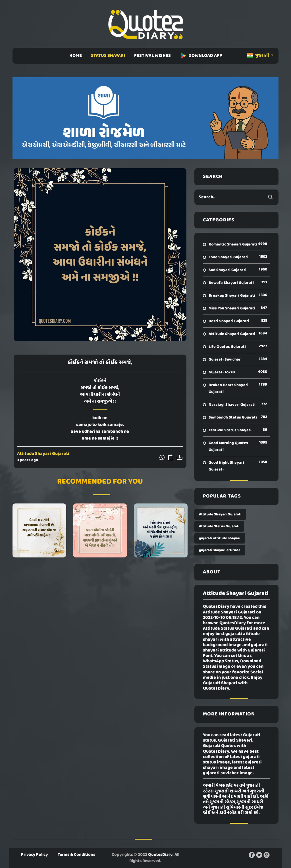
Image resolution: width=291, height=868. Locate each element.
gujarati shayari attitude (220, 550)
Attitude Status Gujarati (219, 526)
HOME (76, 56)
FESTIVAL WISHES (152, 56)
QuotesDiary (160, 855)
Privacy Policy (34, 855)
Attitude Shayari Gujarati (43, 454)
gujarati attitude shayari (220, 538)
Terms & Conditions (76, 855)
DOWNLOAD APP (201, 56)
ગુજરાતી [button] (259, 56)
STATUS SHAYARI (108, 56)
